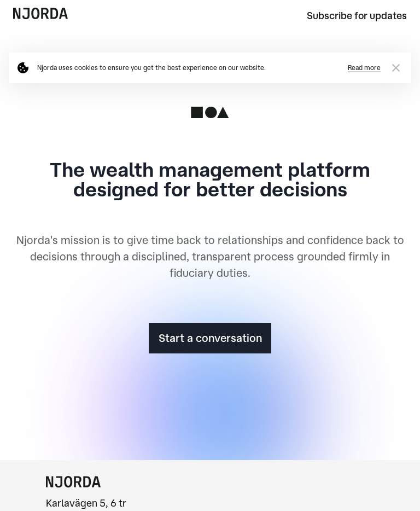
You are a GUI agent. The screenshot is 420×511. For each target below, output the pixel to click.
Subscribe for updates (357, 15)
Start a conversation (210, 338)
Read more (364, 68)
